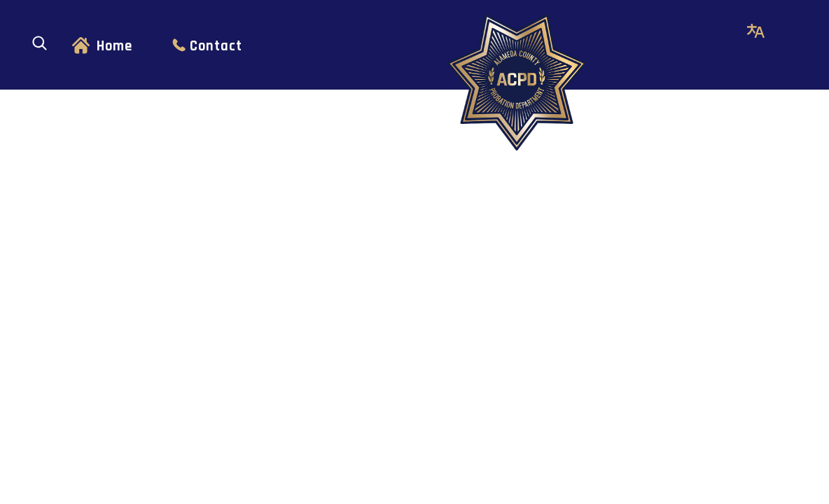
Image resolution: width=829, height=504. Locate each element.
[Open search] (40, 43)
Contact (216, 46)
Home (114, 46)
